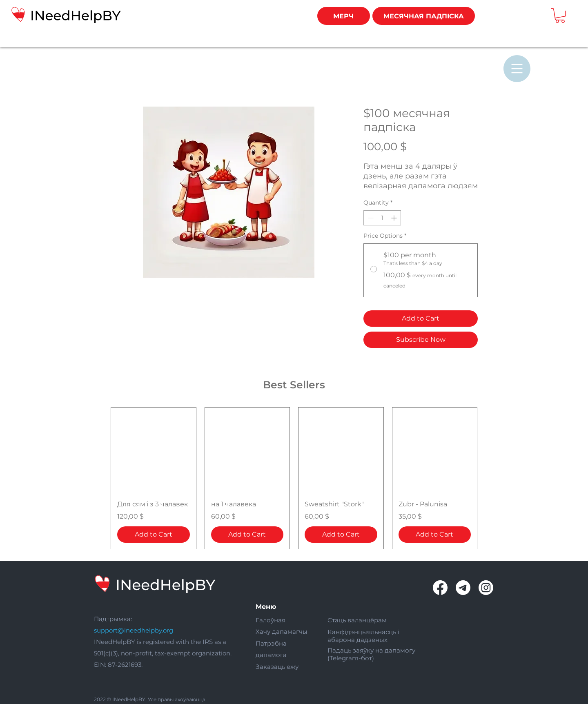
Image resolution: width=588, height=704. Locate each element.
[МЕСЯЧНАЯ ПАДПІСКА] (424, 16)
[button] (560, 16)
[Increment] (395, 218)
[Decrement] (370, 218)
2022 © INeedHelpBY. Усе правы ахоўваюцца (150, 699)
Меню (266, 607)
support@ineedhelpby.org (134, 630)
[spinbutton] (382, 218)
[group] (294, 478)
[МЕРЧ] (344, 16)
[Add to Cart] (154, 535)
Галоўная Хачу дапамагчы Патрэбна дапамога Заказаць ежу (282, 643)
